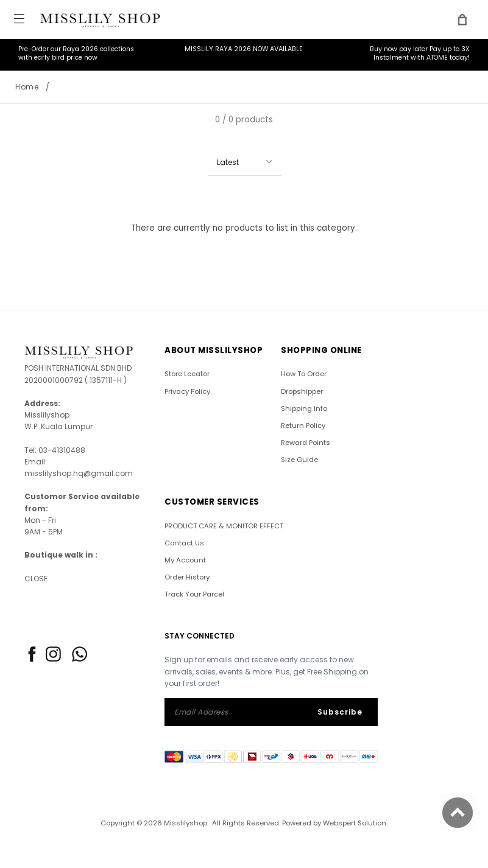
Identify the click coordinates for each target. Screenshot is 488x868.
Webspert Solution (355, 823)
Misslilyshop (186, 823)
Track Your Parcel (194, 594)
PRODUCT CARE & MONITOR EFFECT (224, 526)
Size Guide (299, 460)
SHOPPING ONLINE (321, 350)
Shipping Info (304, 408)
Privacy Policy (187, 391)
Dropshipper (302, 391)
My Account (185, 560)
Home (27, 87)
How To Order (304, 374)
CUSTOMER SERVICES (212, 502)
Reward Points (306, 443)
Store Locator (187, 374)
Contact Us (184, 543)
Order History (187, 577)
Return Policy (303, 425)
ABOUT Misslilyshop (214, 350)
